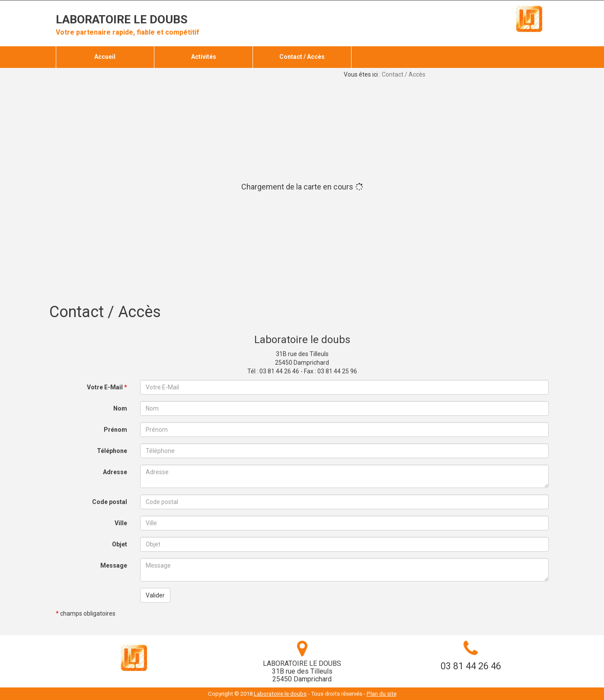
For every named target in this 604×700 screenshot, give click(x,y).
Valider (155, 595)
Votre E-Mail (107, 387)
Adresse (115, 472)
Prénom (115, 430)
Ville (121, 523)
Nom (120, 408)
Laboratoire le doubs (122, 19)
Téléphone (112, 451)
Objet (120, 544)
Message (114, 565)
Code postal (110, 502)
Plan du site (382, 694)
